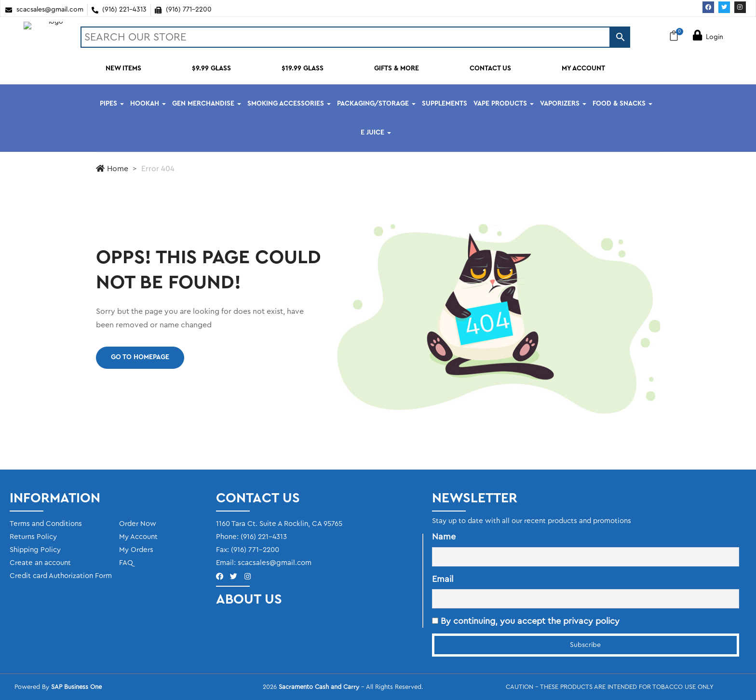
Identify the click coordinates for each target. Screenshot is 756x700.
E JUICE (376, 133)
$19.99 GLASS (303, 68)
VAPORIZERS (563, 104)
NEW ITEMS (123, 68)
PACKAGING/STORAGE (376, 104)
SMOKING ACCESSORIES (289, 104)
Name (444, 537)
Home (112, 168)
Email (443, 579)
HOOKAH (148, 104)
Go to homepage (140, 357)
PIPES (112, 104)
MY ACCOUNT (583, 68)
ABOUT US (249, 599)
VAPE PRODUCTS (504, 104)
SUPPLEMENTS (445, 104)
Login (708, 37)
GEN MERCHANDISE (207, 104)
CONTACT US (490, 68)
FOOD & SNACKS (622, 104)
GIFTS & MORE (397, 68)
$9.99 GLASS (211, 68)
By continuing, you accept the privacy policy (526, 621)
